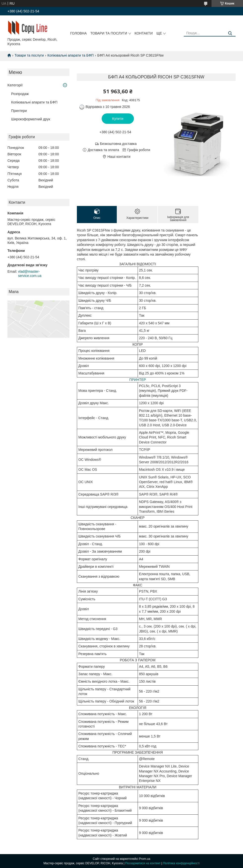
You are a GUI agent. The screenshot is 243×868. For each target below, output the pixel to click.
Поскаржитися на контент (143, 863)
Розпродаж (20, 94)
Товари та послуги (109, 33)
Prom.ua (145, 859)
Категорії (15, 85)
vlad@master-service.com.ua (30, 274)
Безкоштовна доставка (118, 144)
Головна (78, 33)
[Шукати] (230, 33)
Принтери (19, 111)
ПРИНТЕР (138, 380)
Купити (118, 119)
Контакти (144, 33)
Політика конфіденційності (181, 863)
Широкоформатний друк (31, 119)
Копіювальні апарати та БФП (71, 55)
